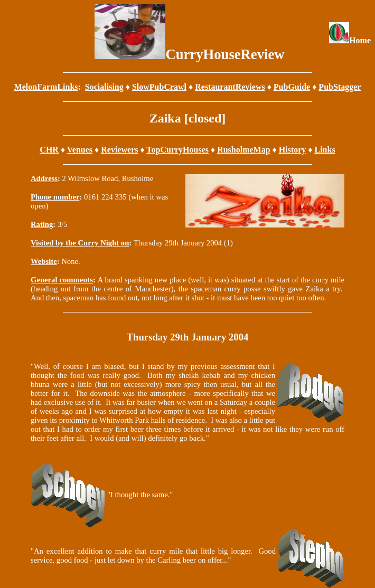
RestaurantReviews (230, 87)
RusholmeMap (243, 150)
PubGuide (292, 87)
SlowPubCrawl (159, 87)
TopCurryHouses (177, 150)
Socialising (104, 87)
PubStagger (340, 87)
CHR (49, 150)
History (293, 150)
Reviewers (119, 150)
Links (325, 150)
